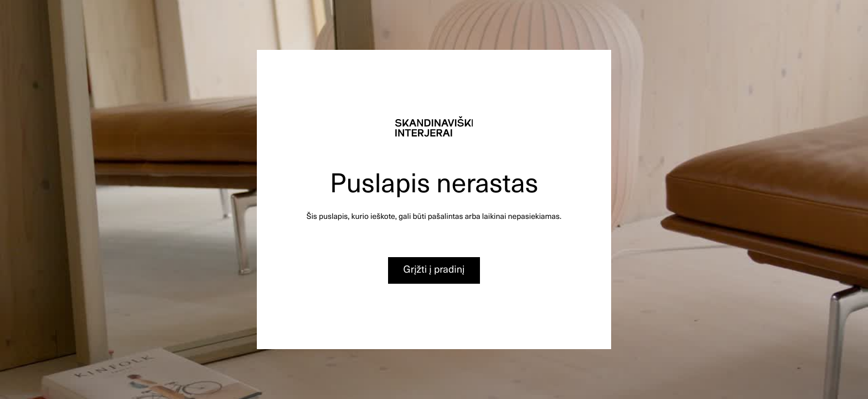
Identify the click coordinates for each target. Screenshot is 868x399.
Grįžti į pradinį (434, 269)
